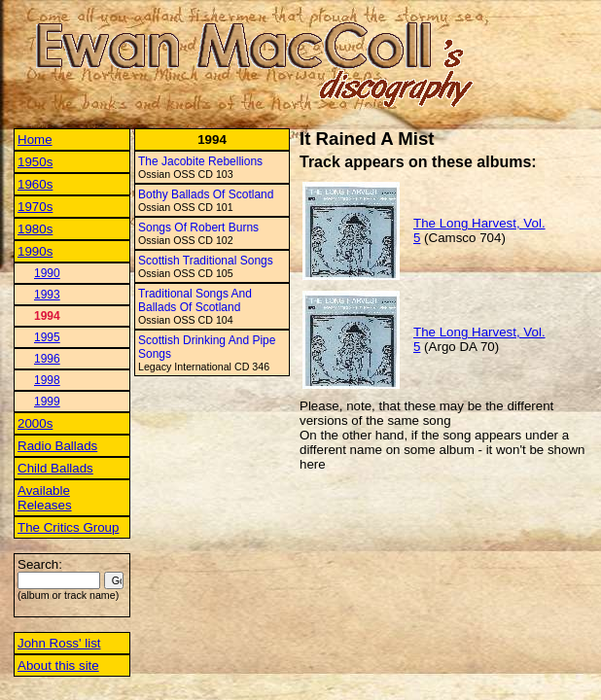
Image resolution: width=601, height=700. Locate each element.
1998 (47, 380)
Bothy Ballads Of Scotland (206, 194)
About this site (58, 665)
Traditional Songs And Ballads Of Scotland (195, 300)
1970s (35, 207)
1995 (47, 337)
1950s (35, 162)
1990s (35, 251)
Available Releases (45, 498)
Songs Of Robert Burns (198, 227)
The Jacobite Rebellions (200, 161)
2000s (35, 423)
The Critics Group (68, 527)
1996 (47, 359)
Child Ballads (55, 468)
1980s (35, 229)
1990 (47, 273)
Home (35, 140)
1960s (35, 184)
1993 (47, 295)
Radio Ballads (57, 446)
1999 (47, 402)
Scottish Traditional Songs (206, 261)
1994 (47, 316)
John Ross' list (59, 643)
